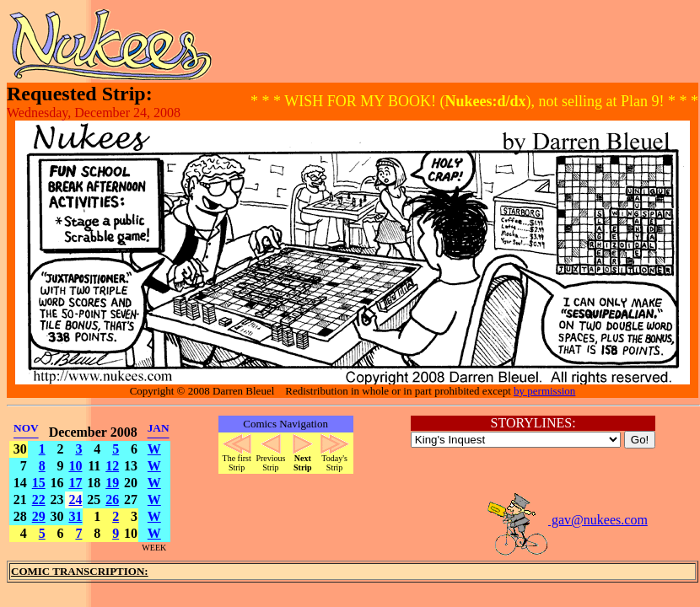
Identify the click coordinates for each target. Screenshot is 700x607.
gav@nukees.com (567, 520)
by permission (544, 391)
